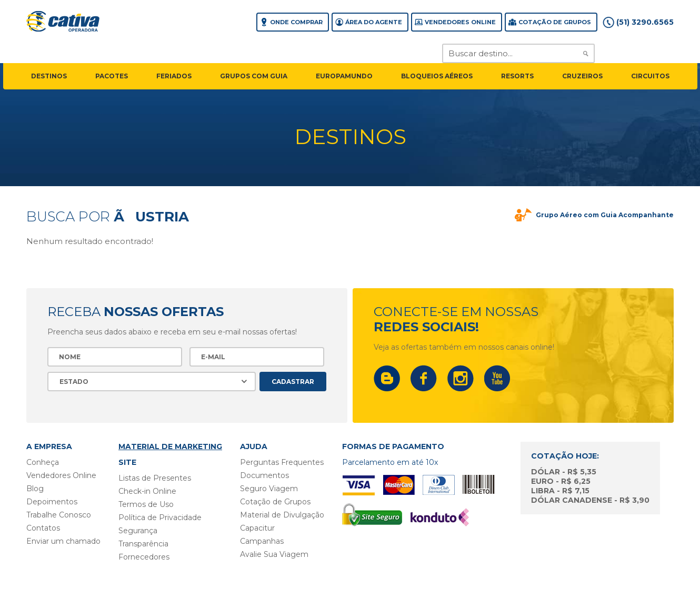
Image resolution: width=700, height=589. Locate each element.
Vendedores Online (460, 22)
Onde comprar (296, 22)
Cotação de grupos (555, 22)
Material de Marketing (170, 446)
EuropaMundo (344, 76)
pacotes (112, 76)
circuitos (650, 76)
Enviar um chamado (63, 541)
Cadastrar (293, 382)
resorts (517, 76)
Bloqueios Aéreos (437, 76)
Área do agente (374, 22)
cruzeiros (582, 76)
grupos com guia (254, 76)
